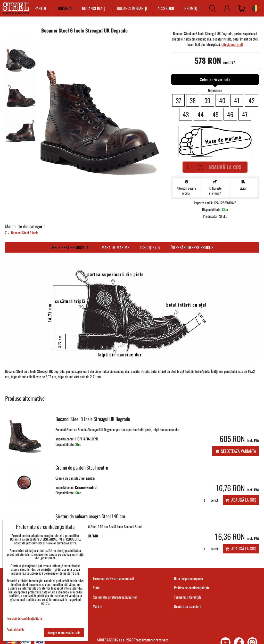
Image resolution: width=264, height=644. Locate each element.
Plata (96, 588)
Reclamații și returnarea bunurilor (115, 597)
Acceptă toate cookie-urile (64, 633)
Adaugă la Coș (219, 167)
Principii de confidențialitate (24, 618)
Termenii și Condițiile (188, 597)
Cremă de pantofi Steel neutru (82, 467)
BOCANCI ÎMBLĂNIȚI (131, 8)
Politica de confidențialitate (192, 588)
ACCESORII (165, 8)
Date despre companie (188, 578)
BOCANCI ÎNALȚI (94, 8)
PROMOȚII (191, 8)
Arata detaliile (16, 629)
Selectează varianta (236, 451)
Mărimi (97, 606)
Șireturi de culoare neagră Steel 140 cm (90, 516)
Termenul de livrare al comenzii (113, 578)
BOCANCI (64, 8)
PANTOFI (40, 8)
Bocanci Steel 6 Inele (25, 233)
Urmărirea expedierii (188, 606)
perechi (210, 500)
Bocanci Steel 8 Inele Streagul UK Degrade (93, 419)
